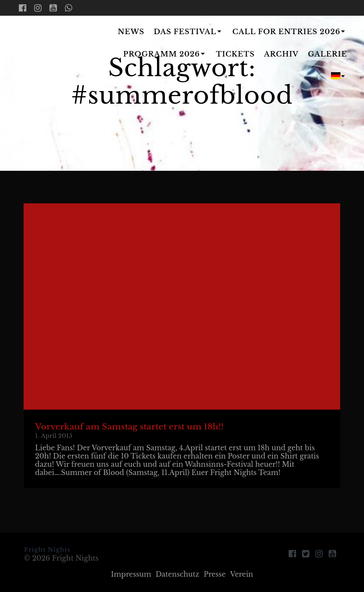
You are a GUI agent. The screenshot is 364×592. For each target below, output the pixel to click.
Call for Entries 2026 (286, 32)
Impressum (131, 574)
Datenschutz (177, 574)
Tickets (235, 54)
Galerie (327, 54)
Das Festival (185, 32)
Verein (242, 574)
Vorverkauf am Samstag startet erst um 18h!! (129, 427)
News (131, 32)
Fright (59, 55)
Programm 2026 (162, 54)
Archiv (281, 54)
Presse (215, 574)
